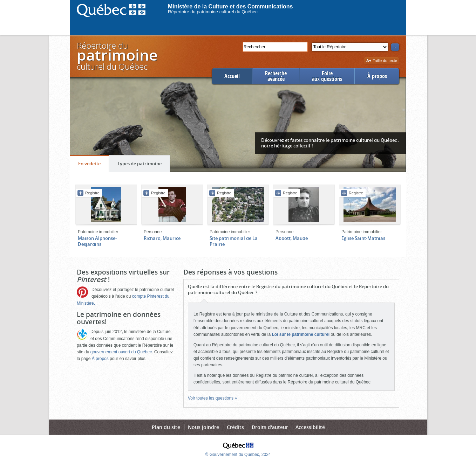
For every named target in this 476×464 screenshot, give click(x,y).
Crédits (235, 427)
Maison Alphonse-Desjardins (97, 241)
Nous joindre (203, 427)
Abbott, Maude (292, 238)
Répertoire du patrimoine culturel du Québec (213, 12)
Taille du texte (382, 61)
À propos (377, 76)
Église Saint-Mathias (363, 238)
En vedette (93, 165)
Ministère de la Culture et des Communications (230, 6)
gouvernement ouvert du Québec (121, 352)
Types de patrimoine (144, 165)
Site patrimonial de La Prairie (234, 241)
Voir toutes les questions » (212, 398)
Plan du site (166, 427)
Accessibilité (310, 427)
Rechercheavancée (276, 76)
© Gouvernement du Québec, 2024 (238, 455)
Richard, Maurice (162, 238)
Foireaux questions (327, 76)
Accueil (232, 76)
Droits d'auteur (270, 427)
